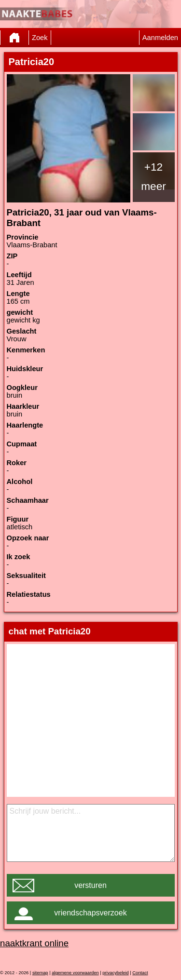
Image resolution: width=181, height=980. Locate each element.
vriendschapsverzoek (90, 913)
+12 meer (153, 176)
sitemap (40, 973)
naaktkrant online (34, 943)
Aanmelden (160, 38)
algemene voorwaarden (75, 973)
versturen (90, 885)
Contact (140, 973)
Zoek (40, 38)
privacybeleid (115, 973)
